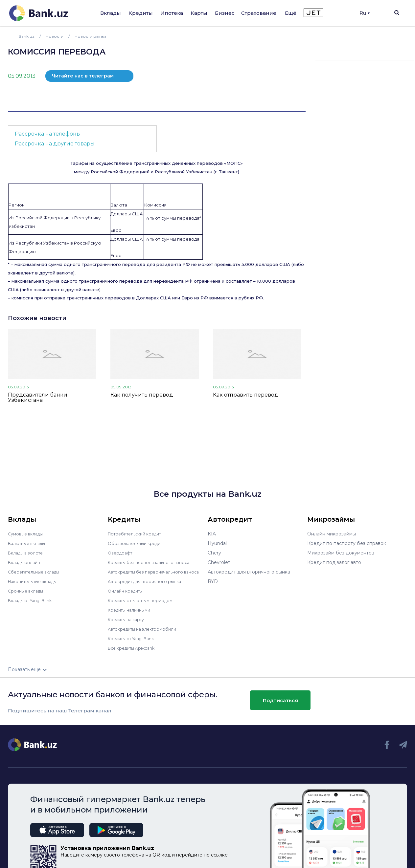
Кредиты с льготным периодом (145, 605)
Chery (214, 553)
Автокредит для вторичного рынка (149, 586)
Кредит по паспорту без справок (347, 543)
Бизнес (225, 13)
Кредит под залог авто (334, 562)
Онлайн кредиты (128, 596)
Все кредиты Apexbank (135, 653)
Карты (199, 13)
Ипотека (172, 13)
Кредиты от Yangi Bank (135, 643)
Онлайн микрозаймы (332, 534)
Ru (365, 13)
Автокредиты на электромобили (146, 634)
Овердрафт (121, 553)
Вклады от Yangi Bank (34, 600)
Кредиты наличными (132, 615)
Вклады (111, 13)
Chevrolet (219, 562)
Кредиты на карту (129, 624)
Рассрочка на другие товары (55, 144)
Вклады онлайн (26, 562)
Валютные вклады (29, 543)
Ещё (291, 13)
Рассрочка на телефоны (48, 134)
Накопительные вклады (36, 581)
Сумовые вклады (28, 534)
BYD (213, 581)
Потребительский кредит (138, 534)
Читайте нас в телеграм (83, 76)
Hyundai (217, 543)
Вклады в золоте (28, 553)
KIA (212, 534)
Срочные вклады (28, 591)
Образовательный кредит (138, 543)
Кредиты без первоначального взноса (153, 562)
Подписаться (280, 705)
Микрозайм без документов (341, 553)
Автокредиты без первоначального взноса (150, 574)
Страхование (259, 13)
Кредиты (141, 13)
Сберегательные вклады (37, 572)
